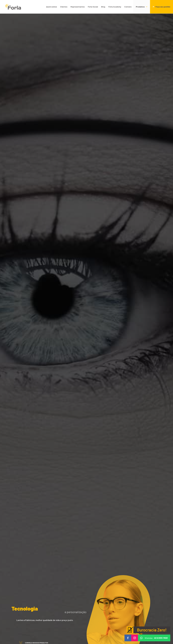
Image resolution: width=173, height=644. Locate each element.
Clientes (64, 7)
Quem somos (52, 7)
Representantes (78, 7)
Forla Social (93, 7)
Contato (128, 7)
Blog (103, 7)
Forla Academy (115, 7)
